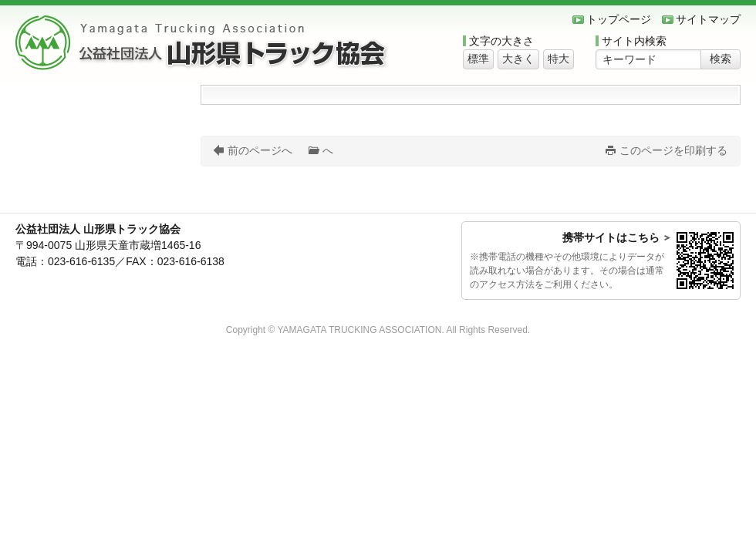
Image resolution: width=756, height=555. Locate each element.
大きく (518, 59)
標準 (478, 59)
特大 (559, 59)
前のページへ (260, 150)
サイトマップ (708, 19)
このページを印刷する (673, 150)
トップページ (619, 19)
